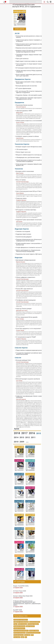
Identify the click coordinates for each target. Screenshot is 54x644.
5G (26, 637)
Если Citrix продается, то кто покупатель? (29, 329)
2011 (33, 437)
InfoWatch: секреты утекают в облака (27, 136)
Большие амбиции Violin (23, 360)
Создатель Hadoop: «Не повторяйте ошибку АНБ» (31, 95)
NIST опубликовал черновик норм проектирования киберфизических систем (32, 98)
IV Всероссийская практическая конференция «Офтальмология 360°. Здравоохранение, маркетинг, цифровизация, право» (27, 603)
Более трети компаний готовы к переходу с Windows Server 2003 (32, 82)
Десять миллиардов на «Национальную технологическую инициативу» (28, 251)
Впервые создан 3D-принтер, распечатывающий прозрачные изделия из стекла (31, 51)
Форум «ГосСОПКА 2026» (21, 586)
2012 (28, 437)
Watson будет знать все (23, 152)
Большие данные (19, 635)
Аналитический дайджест (24, 237)
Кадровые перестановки (24, 234)
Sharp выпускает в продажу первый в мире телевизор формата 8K (32, 165)
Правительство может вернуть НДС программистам (32, 254)
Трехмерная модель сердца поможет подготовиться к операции (33, 55)
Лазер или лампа (21, 198)
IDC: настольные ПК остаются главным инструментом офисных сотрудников (33, 92)
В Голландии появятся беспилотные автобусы (30, 68)
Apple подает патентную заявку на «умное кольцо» (32, 61)
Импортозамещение (19, 633)
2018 (17, 433)
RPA (32, 635)
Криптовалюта (30, 626)
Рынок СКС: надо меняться (24, 289)
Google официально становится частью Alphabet (31, 247)
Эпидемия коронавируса (21, 620)
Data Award (17, 637)
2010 (16, 442)
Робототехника (22, 624)
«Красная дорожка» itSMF (24, 111)
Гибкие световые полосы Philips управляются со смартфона (31, 71)
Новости (38, 2)
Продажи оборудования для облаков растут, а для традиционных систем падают (32, 240)
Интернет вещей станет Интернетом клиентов (30, 147)
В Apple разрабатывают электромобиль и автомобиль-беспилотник (33, 244)
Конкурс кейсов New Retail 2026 (23, 596)
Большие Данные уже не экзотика (27, 86)
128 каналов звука (22, 149)
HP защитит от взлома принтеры (26, 210)
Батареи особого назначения (25, 171)
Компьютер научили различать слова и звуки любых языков (32, 37)
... (27, 441)
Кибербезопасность (19, 628)
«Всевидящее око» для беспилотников (28, 157)
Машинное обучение (19, 626)
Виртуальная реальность (33, 633)
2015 (39, 433)
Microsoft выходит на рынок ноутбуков (28, 379)
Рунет (15, 624)
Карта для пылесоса (22, 59)
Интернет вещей (34, 631)
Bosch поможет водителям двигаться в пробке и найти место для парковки (33, 75)
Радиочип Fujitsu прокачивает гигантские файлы (31, 220)
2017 (25, 433)
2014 (16, 437)
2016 (32, 433)
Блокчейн (27, 635)
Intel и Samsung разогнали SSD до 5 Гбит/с (29, 191)
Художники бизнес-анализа (24, 105)
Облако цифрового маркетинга (26, 277)
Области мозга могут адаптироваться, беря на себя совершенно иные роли (32, 45)
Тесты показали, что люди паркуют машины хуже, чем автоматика (33, 65)
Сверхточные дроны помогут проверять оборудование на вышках (33, 41)
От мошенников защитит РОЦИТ (26, 337)
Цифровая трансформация (21, 622)
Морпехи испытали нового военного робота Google (32, 48)
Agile (22, 637)
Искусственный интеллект (21, 631)
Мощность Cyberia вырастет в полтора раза (29, 155)
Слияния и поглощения (23, 231)
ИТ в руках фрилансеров (24, 88)
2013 (22, 437)
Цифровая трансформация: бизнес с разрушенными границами (32, 397)
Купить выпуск (20, 29)
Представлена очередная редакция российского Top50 (33, 350)
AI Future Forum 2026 (20, 591)
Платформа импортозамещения (26, 300)
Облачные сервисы (33, 624)
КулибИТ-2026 (18, 610)
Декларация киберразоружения (26, 260)
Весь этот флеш (21, 180)
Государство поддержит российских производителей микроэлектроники (32, 354)
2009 (22, 442)
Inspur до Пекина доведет (24, 309)
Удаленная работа (35, 622)
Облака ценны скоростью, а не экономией (29, 121)
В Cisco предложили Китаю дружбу (27, 317)
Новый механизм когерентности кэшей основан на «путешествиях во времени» (32, 161)
